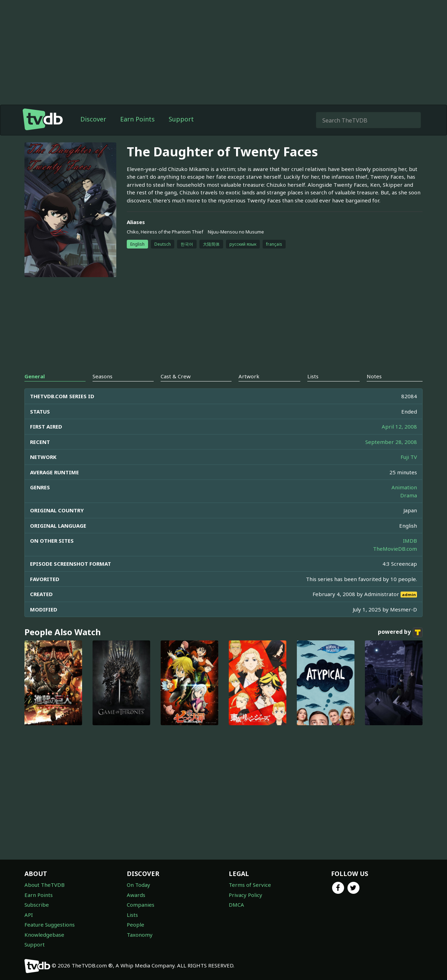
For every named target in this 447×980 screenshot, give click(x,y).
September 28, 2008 (391, 442)
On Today (138, 885)
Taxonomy (140, 935)
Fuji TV (409, 457)
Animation (404, 487)
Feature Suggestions (50, 925)
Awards (136, 895)
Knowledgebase (44, 935)
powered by (400, 632)
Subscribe (37, 905)
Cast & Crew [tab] (176, 376)
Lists (132, 915)
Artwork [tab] (249, 376)
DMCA (236, 905)
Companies (141, 905)
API (29, 915)
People (135, 925)
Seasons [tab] (102, 376)
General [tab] (35, 376)
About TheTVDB (45, 885)
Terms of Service (250, 885)
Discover (93, 119)
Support (181, 119)
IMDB (410, 541)
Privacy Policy (246, 895)
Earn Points (137, 119)
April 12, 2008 (399, 426)
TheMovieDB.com (395, 549)
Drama (409, 495)
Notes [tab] (374, 376)
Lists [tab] (313, 376)
